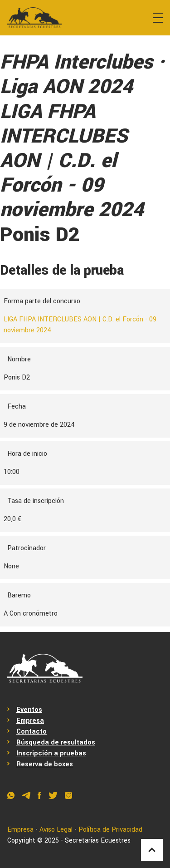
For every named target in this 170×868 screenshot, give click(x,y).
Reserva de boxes (45, 764)
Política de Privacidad (110, 830)
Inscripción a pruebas (51, 753)
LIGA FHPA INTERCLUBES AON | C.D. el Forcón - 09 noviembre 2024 (80, 325)
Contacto (32, 732)
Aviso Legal (56, 830)
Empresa (30, 721)
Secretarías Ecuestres (98, 841)
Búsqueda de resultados (56, 742)
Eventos (29, 710)
